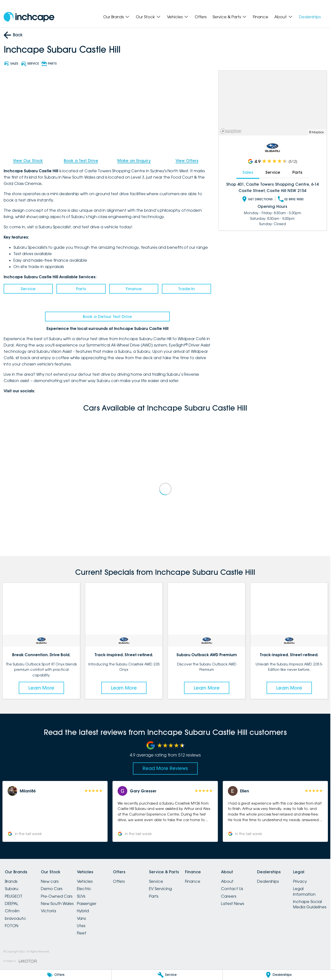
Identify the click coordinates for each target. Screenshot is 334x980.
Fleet (82, 933)
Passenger (87, 903)
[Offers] (56, 975)
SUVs (81, 896)
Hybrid (83, 911)
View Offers (187, 161)
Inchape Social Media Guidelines (310, 904)
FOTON (12, 926)
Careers (229, 896)
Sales (248, 172)
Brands (11, 881)
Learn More (41, 688)
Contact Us (232, 889)
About (227, 881)
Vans (81, 918)
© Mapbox (316, 132)
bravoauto (15, 918)
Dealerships (310, 17)
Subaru (12, 889)
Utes (81, 926)
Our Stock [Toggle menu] (148, 17)
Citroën (12, 911)
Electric (84, 889)
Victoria (48, 911)
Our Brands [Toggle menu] (116, 17)
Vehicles (85, 881)
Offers (201, 17)
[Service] (167, 975)
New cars (50, 881)
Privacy (300, 881)
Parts (81, 289)
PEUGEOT (14, 896)
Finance (261, 17)
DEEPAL (12, 903)
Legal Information (304, 891)
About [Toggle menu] (284, 17)
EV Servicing (160, 889)
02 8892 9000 (291, 199)
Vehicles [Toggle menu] (178, 17)
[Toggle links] (20, 961)
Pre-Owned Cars (57, 896)
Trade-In (186, 289)
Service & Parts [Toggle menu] (230, 17)
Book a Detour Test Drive (107, 317)
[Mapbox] (232, 131)
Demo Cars (52, 889)
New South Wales (57, 903)
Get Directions (257, 199)
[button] (55, 811)
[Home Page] (29, 17)
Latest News (232, 903)
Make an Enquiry (134, 161)
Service (28, 289)
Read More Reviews (165, 768)
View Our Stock (28, 161)
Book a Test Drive (81, 161)
